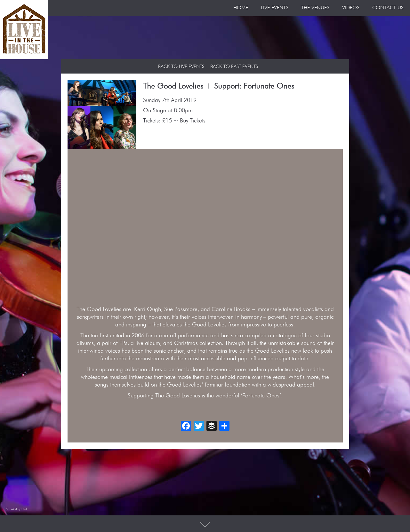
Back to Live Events (181, 67)
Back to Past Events (234, 67)
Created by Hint (16, 509)
